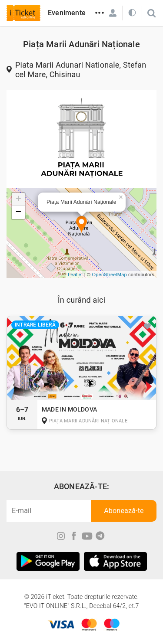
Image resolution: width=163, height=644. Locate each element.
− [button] (18, 212)
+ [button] (18, 199)
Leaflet (75, 275)
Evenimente (67, 13)
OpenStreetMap (110, 275)
